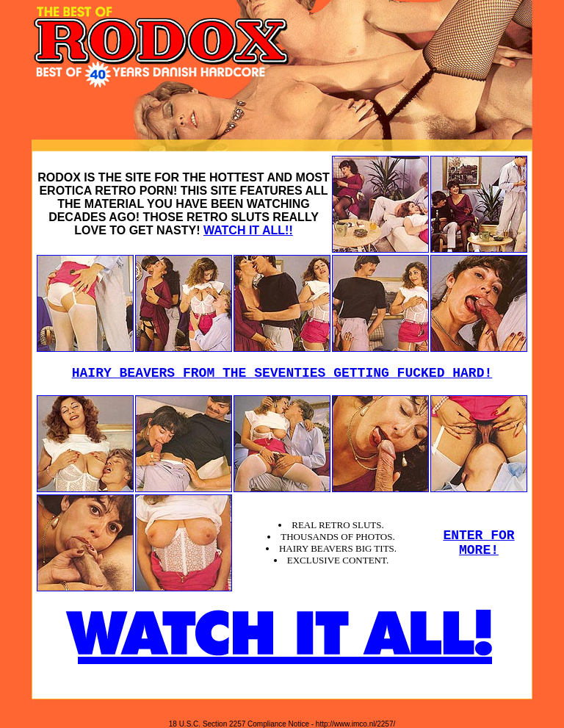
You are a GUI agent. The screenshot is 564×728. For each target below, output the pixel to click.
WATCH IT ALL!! (248, 230)
